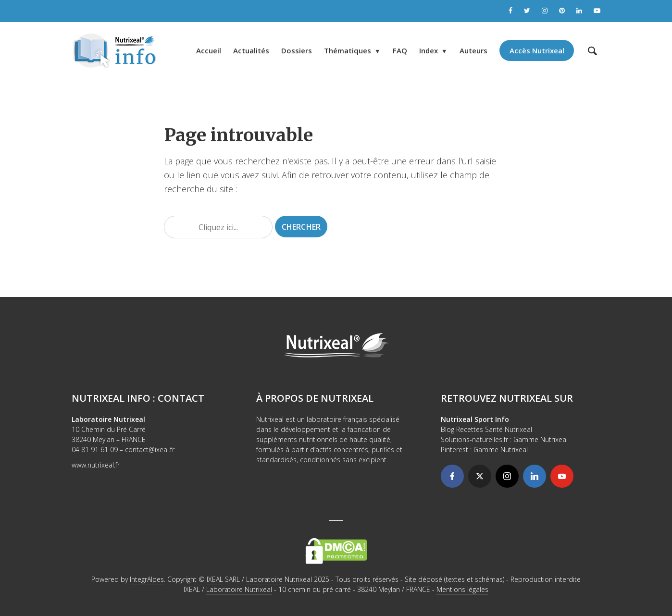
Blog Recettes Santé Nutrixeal (486, 429)
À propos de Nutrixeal (315, 398)
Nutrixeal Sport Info (475, 419)
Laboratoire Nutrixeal (279, 579)
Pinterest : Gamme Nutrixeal (484, 450)
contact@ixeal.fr (150, 450)
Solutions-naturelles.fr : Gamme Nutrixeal (504, 439)
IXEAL (215, 579)
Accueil (209, 50)
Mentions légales (462, 589)
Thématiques (348, 50)
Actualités (251, 50)
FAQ (400, 50)
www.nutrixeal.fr (96, 465)
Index (429, 50)
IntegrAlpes (147, 579)
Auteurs (473, 50)
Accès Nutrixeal (537, 50)
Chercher (301, 227)
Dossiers (297, 50)
